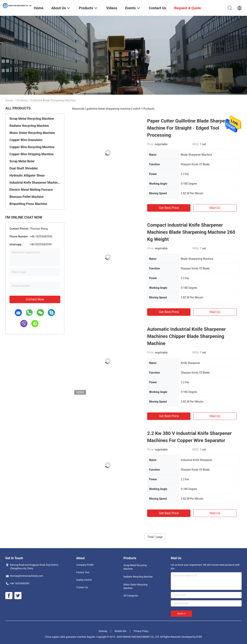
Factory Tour (83, 572)
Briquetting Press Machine (28, 204)
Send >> (181, 614)
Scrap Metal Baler (22, 161)
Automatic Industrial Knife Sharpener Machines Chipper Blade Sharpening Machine (186, 336)
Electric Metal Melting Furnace (31, 190)
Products (22, 100)
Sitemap (103, 631)
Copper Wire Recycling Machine (32, 147)
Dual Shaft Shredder (24, 168)
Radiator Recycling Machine (29, 126)
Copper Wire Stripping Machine (32, 154)
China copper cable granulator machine (66, 637)
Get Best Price (169, 208)
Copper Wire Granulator (26, 140)
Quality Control (84, 580)
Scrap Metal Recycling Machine (32, 119)
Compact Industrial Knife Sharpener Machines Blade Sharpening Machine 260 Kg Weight (191, 232)
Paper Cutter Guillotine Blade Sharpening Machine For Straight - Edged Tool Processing (191, 128)
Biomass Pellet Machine (26, 197)
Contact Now (35, 299)
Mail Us (215, 208)
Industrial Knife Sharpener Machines (35, 183)
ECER (199, 637)
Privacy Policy (141, 631)
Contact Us (82, 587)
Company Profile (85, 565)
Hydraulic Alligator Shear (27, 175)
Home (9, 100)
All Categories (131, 596)
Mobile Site (121, 631)
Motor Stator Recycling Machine (32, 133)
